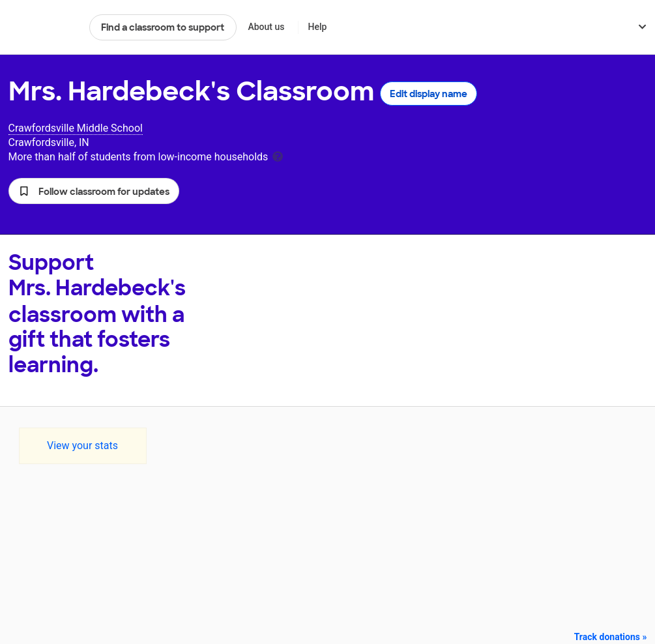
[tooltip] (278, 155)
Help (317, 27)
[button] (94, 191)
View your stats (82, 446)
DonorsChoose (43, 27)
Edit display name (429, 94)
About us (266, 27)
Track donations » (611, 637)
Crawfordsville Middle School (76, 128)
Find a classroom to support (163, 27)
